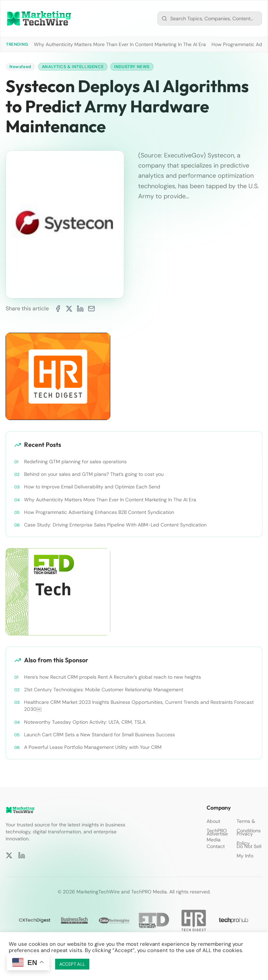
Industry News (132, 67)
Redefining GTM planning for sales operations (75, 462)
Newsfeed (20, 67)
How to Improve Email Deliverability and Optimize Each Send (92, 487)
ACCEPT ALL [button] (72, 964)
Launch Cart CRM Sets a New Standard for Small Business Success (99, 735)
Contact (216, 846)
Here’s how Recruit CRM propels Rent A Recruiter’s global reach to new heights (113, 677)
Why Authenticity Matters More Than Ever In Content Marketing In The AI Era (120, 44)
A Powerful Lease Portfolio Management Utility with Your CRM (93, 747)
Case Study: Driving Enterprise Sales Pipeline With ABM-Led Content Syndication (115, 525)
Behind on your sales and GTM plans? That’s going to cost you (94, 474)
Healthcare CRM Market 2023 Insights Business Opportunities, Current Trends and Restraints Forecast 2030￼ (139, 706)
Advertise (217, 834)
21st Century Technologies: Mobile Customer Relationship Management (104, 690)
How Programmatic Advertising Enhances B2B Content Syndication (99, 512)
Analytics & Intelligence (73, 67)
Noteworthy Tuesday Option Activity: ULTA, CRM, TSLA (85, 722)
